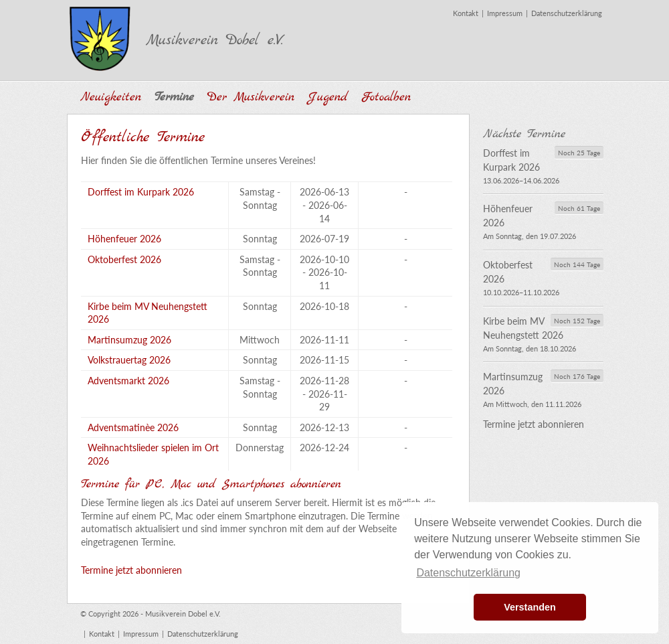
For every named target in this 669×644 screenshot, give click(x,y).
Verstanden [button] (530, 607)
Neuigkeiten (111, 97)
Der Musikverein (251, 97)
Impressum (505, 13)
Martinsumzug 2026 (129, 340)
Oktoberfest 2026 (124, 259)
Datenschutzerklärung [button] (468, 573)
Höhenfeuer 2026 (124, 239)
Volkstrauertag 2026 (129, 360)
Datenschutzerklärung (567, 13)
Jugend (328, 97)
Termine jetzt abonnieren (131, 570)
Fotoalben (386, 97)
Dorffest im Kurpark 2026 (141, 192)
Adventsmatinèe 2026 (133, 427)
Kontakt (466, 13)
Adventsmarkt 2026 (128, 381)
